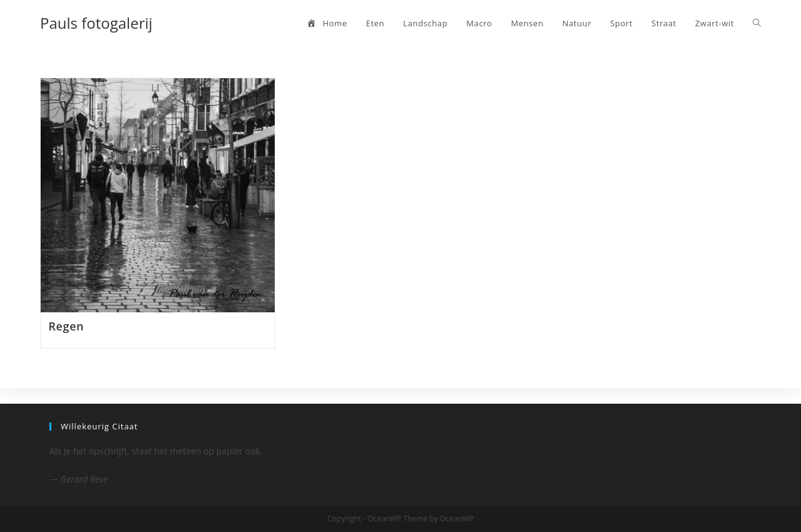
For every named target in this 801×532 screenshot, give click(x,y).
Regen (67, 326)
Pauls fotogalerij (96, 23)
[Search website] (757, 23)
